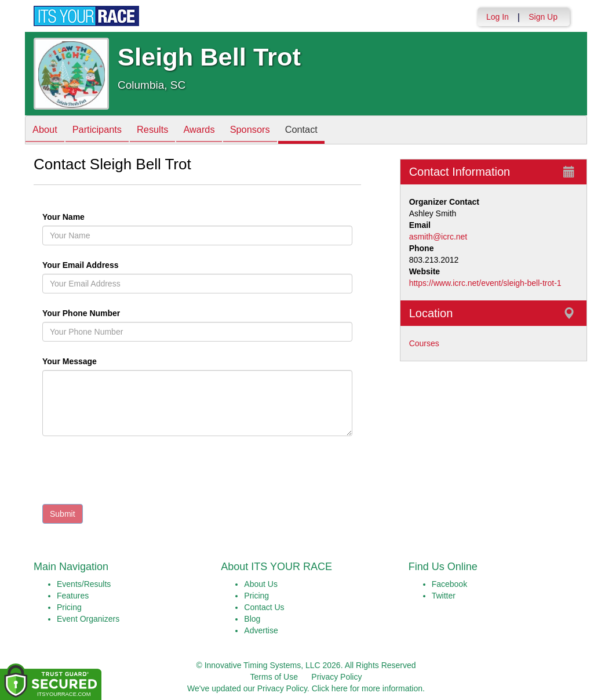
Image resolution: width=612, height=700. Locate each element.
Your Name (83, 217)
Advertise (261, 630)
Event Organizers (88, 619)
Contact (326, 131)
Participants (104, 131)
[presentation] (130, 473)
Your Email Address (125, 265)
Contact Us (264, 607)
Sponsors (270, 131)
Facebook (449, 584)
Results (164, 131)
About (47, 131)
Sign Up (543, 17)
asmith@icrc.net (438, 237)
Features (73, 596)
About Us (261, 584)
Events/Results (84, 584)
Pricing (69, 607)
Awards (215, 131)
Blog (252, 619)
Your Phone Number (81, 313)
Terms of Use (274, 677)
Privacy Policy (336, 677)
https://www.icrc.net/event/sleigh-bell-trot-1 (485, 283)
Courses (424, 343)
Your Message (89, 361)
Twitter (444, 596)
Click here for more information (367, 688)
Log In (498, 17)
